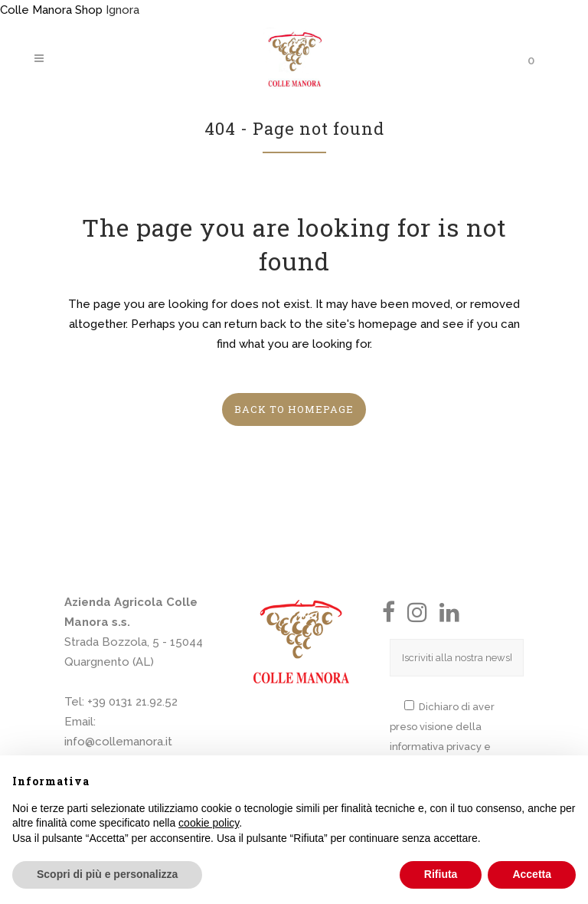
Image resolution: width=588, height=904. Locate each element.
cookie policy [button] (209, 823)
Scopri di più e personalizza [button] (107, 874)
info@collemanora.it (118, 742)
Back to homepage (294, 409)
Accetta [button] (532, 874)
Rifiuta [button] (441, 874)
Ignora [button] (122, 10)
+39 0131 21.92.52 (132, 702)
